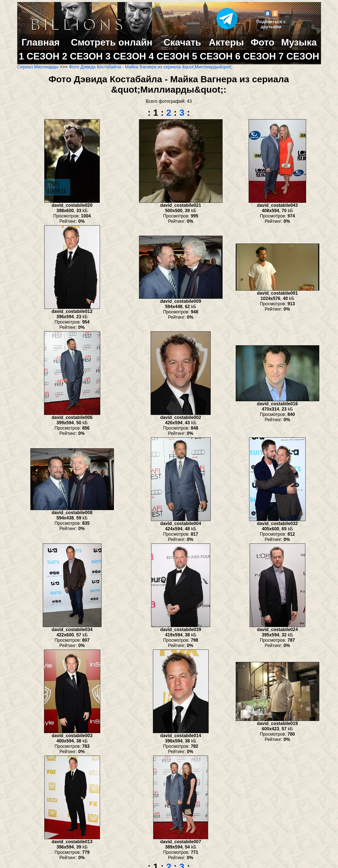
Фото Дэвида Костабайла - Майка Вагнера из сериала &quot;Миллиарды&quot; (151, 67)
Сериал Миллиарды (38, 67)
